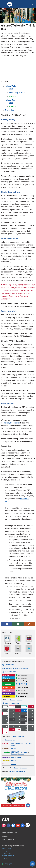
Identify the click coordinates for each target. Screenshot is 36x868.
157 (26, 729)
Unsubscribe (6, 853)
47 (26, 717)
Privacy (4, 851)
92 (7, 726)
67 (7, 723)
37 (7, 717)
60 (13, 720)
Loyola (30, 744)
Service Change (23, 681)
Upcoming (20, 700)
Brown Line (7, 681)
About (11, 89)
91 (32, 723)
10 (20, 710)
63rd (16, 744)
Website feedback (8, 856)
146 (13, 729)
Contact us (6, 858)
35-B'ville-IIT (15, 752)
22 (32, 710)
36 (32, 713)
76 (20, 723)
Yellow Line (7, 696)
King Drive (21, 754)
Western (14, 749)
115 (26, 726)
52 (7, 720)
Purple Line (7, 693)
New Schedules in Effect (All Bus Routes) (15, 668)
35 (26, 713)
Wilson (13, 745)
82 (26, 723)
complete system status (17, 771)
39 (13, 717)
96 (20, 726)
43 (20, 717)
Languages (7, 864)
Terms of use (6, 848)
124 (32, 726)
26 (7, 713)
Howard (21, 744)
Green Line (7, 684)
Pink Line (7, 690)
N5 (26, 707)
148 (19, 729)
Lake (26, 744)
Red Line (6, 675)
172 (32, 729)
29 (20, 713)
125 (7, 729)
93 (13, 726)
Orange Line (8, 687)
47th (13, 744)
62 (20, 720)
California (14, 754)
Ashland (26, 752)
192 (7, 733)
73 (13, 723)
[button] (4, 4)
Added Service (22, 696)
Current (13, 700)
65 (26, 720)
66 (32, 720)
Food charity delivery (17, 93)
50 (32, 717)
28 (13, 713)
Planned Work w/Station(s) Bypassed (25, 684)
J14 (26, 710)
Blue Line (7, 678)
